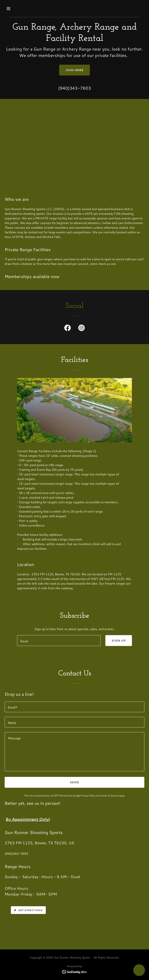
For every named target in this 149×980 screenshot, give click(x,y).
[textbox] (59, 641)
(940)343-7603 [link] (75, 88)
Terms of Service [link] (109, 796)
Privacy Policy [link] (88, 796)
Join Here (75, 70)
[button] (21, 9)
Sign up (119, 641)
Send (74, 782)
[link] (68, 329)
